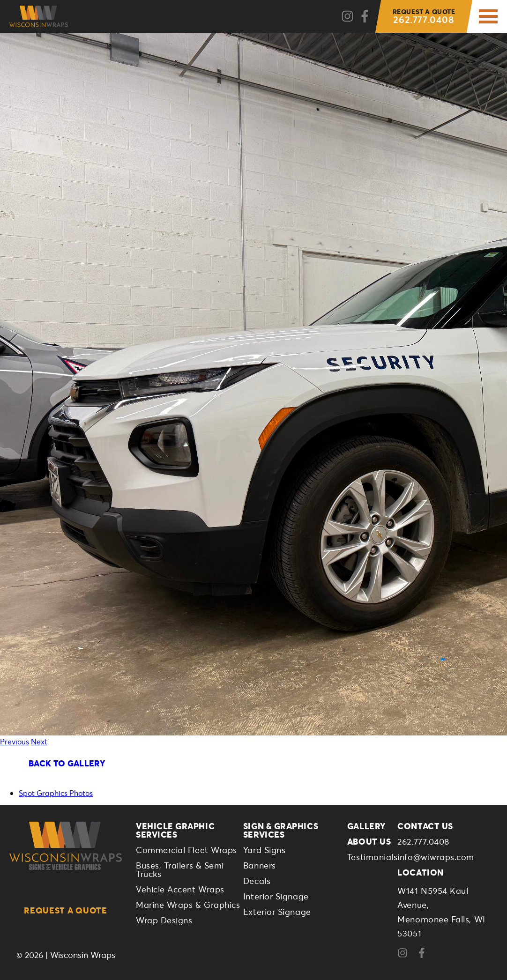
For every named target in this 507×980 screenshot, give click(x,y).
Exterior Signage (277, 912)
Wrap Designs (164, 920)
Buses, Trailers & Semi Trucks (180, 869)
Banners (260, 865)
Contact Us (425, 826)
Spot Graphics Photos (56, 793)
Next (39, 741)
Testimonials (372, 857)
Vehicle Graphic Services (175, 830)
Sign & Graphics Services (281, 830)
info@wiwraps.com (436, 857)
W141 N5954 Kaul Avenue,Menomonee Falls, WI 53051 (441, 912)
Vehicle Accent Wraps (180, 889)
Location (420, 872)
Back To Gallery (67, 763)
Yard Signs (264, 850)
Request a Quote (66, 910)
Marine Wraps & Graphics (188, 905)
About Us (369, 841)
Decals (257, 881)
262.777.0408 (424, 16)
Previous (15, 741)
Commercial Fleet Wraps (186, 850)
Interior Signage (276, 896)
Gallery (366, 826)
